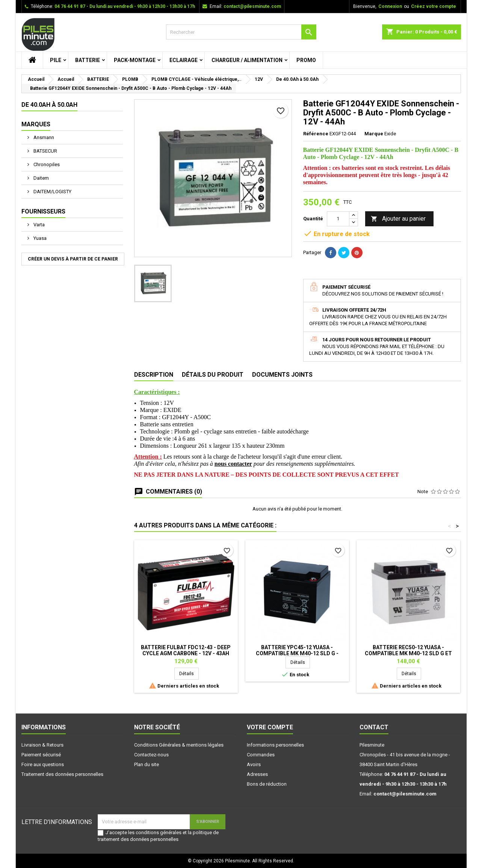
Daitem (41, 178)
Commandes (261, 755)
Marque (374, 134)
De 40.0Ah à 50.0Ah (49, 105)
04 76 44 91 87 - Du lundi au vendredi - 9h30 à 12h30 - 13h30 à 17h (125, 6)
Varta (39, 225)
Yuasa (39, 238)
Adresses (257, 774)
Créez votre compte (434, 6)
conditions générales (159, 832)
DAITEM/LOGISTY (52, 192)
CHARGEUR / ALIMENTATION (247, 60)
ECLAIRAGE (184, 60)
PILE (56, 60)
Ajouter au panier (398, 219)
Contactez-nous (151, 755)
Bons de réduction (267, 784)
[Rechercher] (241, 32)
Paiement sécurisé (41, 755)
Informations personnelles (275, 745)
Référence (316, 134)
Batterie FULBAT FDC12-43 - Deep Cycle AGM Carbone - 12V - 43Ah (186, 650)
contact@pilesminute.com (252, 6)
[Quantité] (338, 219)
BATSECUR (45, 151)
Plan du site (147, 764)
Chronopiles (46, 164)
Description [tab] (154, 375)
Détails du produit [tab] (213, 375)
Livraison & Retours (42, 745)
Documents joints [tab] (282, 375)
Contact (374, 727)
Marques (36, 124)
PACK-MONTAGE (135, 60)
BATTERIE (88, 60)
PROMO (306, 60)
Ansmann (43, 137)
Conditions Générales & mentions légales (179, 745)
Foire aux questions (43, 764)
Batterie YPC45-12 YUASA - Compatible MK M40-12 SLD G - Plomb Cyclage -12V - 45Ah (297, 653)
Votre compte (270, 727)
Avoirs (254, 764)
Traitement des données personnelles (62, 774)
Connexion (390, 6)
